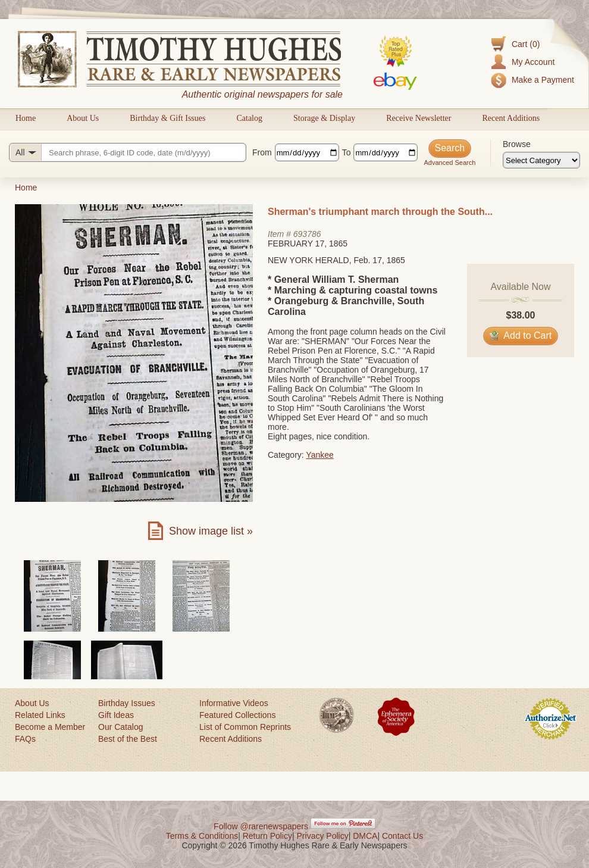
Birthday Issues (127, 703)
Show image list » (211, 531)
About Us (83, 118)
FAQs (25, 739)
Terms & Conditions (202, 836)
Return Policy (267, 836)
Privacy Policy (323, 836)
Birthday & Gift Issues (167, 118)
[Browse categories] (541, 160)
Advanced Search (449, 163)
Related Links (40, 715)
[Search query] (128, 152)
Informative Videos (234, 703)
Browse (517, 144)
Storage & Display (324, 118)
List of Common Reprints (245, 727)
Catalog (249, 118)
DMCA (365, 836)
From (262, 152)
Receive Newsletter (419, 118)
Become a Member (50, 727)
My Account (533, 62)
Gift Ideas (116, 715)
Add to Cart (521, 335)
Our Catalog (120, 727)
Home (26, 118)
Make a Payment (543, 80)
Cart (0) (526, 44)
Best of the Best (128, 739)
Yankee (319, 455)
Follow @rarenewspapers (261, 826)
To (347, 152)
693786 (307, 234)
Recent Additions (511, 118)
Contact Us (402, 836)
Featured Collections (237, 715)
